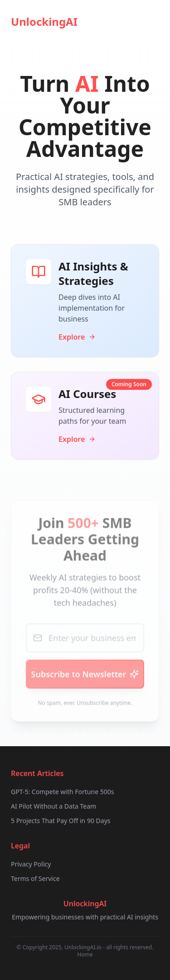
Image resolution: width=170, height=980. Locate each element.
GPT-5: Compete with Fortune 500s (62, 792)
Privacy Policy (31, 864)
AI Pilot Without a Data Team (53, 806)
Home (85, 954)
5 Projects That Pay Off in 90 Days (61, 821)
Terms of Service (35, 878)
